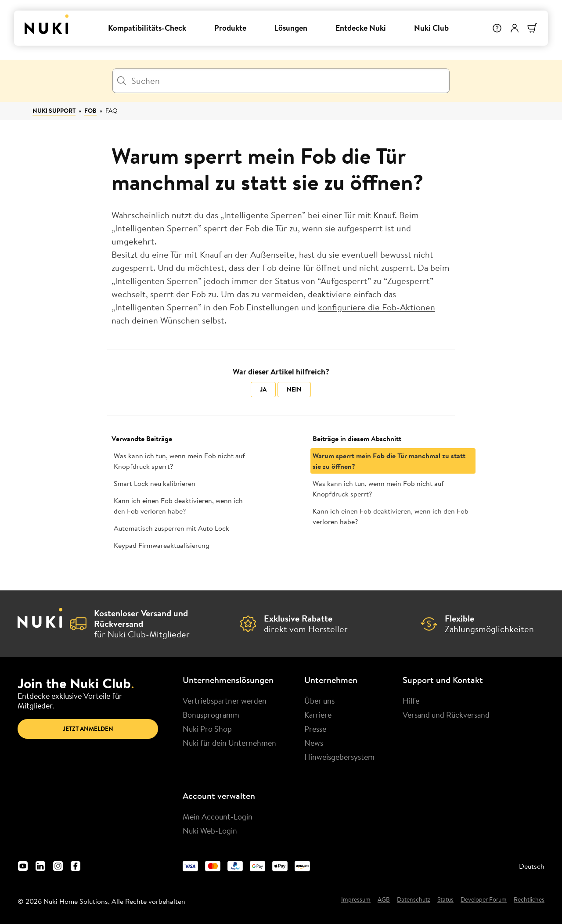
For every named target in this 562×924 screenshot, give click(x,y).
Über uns (319, 701)
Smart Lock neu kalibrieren (155, 483)
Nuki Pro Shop (207, 729)
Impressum (356, 900)
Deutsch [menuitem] (532, 866)
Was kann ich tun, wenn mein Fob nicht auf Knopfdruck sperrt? (179, 461)
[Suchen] (281, 81)
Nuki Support (54, 111)
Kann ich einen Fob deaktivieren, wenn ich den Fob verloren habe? (178, 506)
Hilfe (411, 701)
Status (445, 900)
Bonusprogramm (211, 715)
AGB (384, 900)
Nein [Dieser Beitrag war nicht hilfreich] (294, 389)
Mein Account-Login (218, 816)
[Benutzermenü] (515, 28)
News (314, 743)
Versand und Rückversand (446, 715)
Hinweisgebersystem (339, 757)
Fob (90, 111)
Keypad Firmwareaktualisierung (162, 545)
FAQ (112, 111)
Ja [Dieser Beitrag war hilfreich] (263, 389)
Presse (315, 729)
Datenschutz (414, 900)
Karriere (318, 715)
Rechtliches (529, 900)
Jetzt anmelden (88, 729)
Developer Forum (484, 900)
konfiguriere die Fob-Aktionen (376, 307)
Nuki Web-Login (210, 831)
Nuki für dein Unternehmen (229, 743)
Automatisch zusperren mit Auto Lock (171, 528)
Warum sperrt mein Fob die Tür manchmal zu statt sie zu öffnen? (389, 461)
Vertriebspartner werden (225, 701)
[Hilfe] (497, 28)
